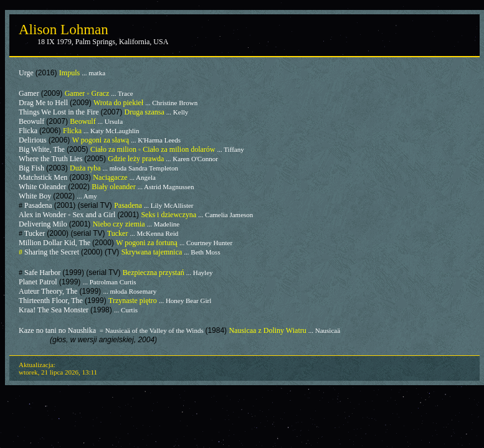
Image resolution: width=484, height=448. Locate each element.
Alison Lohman (64, 30)
